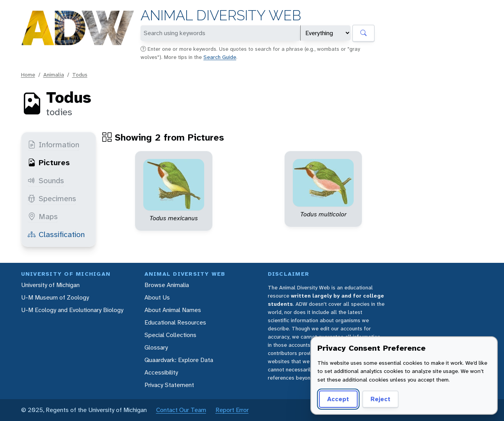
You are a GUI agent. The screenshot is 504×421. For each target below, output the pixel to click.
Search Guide (220, 57)
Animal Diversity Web (221, 15)
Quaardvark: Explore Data (179, 360)
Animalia (54, 75)
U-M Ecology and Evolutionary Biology (72, 310)
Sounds (46, 180)
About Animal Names (173, 310)
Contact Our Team (181, 410)
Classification (56, 234)
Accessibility (161, 372)
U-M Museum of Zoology (55, 297)
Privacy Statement (169, 385)
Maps (43, 216)
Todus (80, 75)
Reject (380, 399)
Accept (338, 399)
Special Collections (170, 335)
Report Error (232, 410)
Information (53, 144)
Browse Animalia (167, 285)
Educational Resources (175, 322)
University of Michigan (50, 285)
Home (28, 75)
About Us (157, 297)
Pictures (49, 162)
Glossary (156, 347)
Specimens (52, 198)
